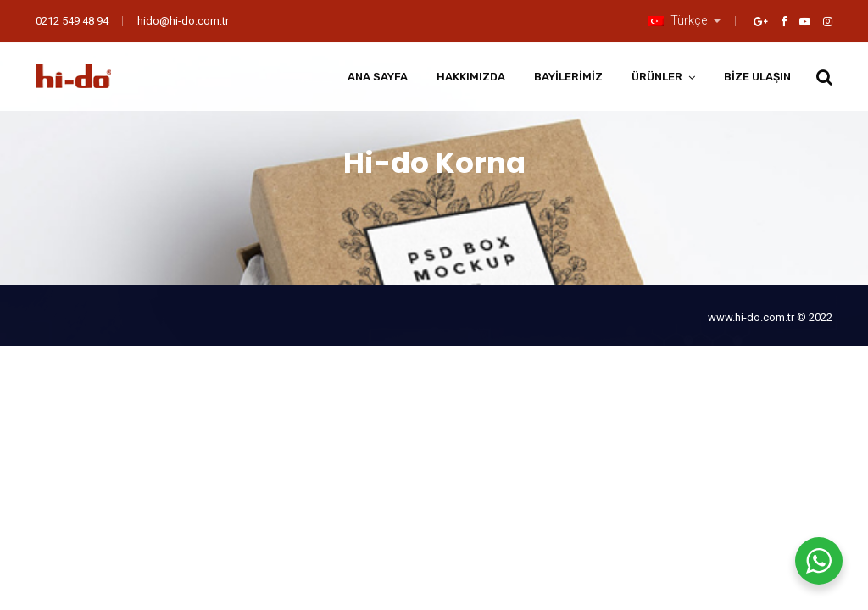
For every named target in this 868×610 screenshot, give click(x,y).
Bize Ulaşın (757, 77)
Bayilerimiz (568, 77)
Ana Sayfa (378, 77)
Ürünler (657, 77)
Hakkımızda (471, 77)
